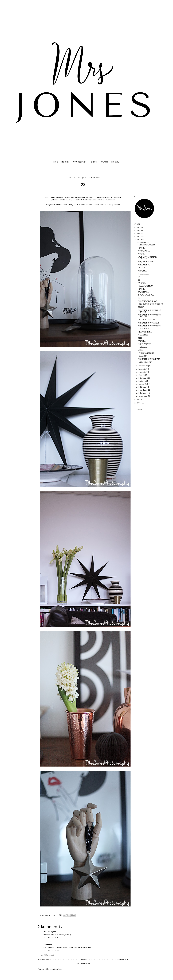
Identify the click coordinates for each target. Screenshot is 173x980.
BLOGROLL (115, 162)
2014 (139, 237)
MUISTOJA (142, 254)
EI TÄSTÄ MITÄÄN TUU (146, 295)
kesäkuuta (142, 381)
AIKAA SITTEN (143, 335)
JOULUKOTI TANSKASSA (147, 320)
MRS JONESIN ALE (144, 265)
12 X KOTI (93, 162)
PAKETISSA (142, 283)
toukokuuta (143, 384)
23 (139, 280)
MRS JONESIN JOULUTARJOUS (149, 323)
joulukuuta (143, 242)
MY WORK (104, 162)
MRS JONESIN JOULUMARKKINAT (150, 326)
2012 (139, 400)
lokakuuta (142, 369)
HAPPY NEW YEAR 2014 (146, 245)
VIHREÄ (141, 350)
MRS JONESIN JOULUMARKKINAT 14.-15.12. (150, 316)
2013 (139, 240)
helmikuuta (143, 393)
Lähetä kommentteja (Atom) (52, 969)
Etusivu (83, 959)
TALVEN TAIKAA (144, 292)
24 (139, 277)
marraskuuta (143, 366)
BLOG (56, 162)
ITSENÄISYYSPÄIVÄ (145, 344)
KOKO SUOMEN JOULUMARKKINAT (151, 304)
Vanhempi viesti (122, 959)
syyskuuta (142, 372)
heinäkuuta (143, 378)
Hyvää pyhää (143, 347)
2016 (139, 231)
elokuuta (142, 375)
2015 (139, 234)
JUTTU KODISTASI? (80, 162)
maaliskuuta (143, 390)
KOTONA (141, 248)
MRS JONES (65, 162)
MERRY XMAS (143, 271)
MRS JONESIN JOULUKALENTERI (149, 359)
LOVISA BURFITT (144, 329)
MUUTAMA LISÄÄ (144, 251)
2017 (139, 228)
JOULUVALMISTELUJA (146, 286)
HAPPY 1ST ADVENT (145, 362)
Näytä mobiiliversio (83, 963)
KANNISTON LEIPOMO (146, 353)
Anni (45, 944)
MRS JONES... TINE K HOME (148, 301)
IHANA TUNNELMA (145, 332)
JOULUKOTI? (143, 356)
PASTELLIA (142, 341)
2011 (139, 403)
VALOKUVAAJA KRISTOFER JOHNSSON (147, 258)
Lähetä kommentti (48, 955)
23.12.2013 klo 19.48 (51, 950)
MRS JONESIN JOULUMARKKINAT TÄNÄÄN (150, 311)
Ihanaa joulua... (144, 274)
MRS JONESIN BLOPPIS (146, 262)
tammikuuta (143, 396)
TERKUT (141, 307)
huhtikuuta (143, 387)
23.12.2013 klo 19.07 (51, 938)
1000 (140, 338)
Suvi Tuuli (47, 932)
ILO (139, 298)
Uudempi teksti (44, 959)
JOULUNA (142, 268)
